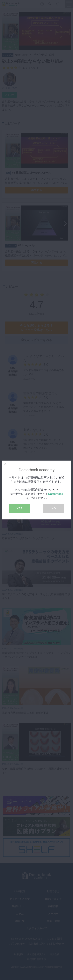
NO (54, 508)
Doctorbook (56, 494)
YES (19, 508)
